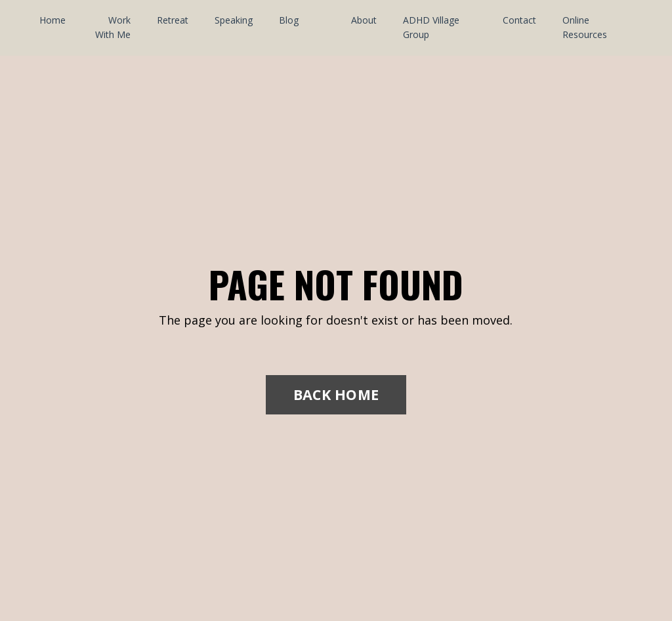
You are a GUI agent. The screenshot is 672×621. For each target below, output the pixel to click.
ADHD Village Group (431, 27)
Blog (289, 20)
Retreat (173, 20)
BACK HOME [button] (336, 394)
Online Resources (585, 27)
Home (52, 20)
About (364, 20)
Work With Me (113, 27)
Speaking (234, 20)
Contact (519, 20)
